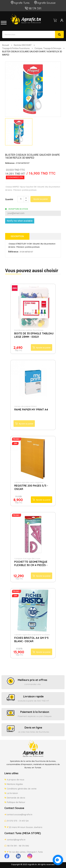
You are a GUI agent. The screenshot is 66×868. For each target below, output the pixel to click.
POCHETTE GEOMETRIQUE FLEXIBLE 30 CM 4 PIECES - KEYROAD (31, 564)
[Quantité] (21, 199)
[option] (19, 132)
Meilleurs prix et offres (32, 680)
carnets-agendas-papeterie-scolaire (32, 635)
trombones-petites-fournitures (29, 330)
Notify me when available (20, 221)
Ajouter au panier (41, 199)
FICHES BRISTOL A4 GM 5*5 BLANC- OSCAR (31, 640)
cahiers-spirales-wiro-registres (29, 482)
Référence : (14, 252)
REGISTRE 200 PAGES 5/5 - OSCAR (31, 487)
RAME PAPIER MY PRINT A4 (31, 410)
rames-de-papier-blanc (26, 406)
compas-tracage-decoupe (27, 558)
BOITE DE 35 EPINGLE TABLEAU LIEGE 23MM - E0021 (34, 335)
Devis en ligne (33, 728)
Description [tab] (17, 236)
